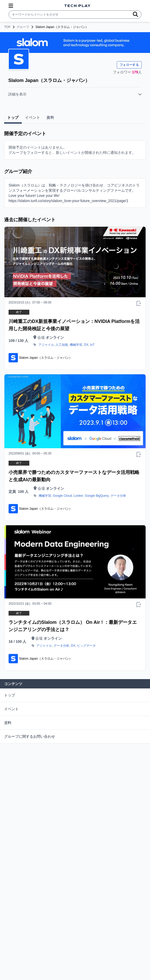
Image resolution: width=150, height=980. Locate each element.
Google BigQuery (97, 496)
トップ (10, 695)
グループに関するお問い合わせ (30, 736)
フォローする (129, 65)
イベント (11, 709)
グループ (23, 27)
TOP (7, 27)
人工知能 (62, 345)
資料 (8, 723)
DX (86, 345)
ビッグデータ (86, 646)
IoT (92, 345)
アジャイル (46, 345)
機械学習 (76, 345)
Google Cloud (62, 496)
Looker (78, 496)
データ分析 (118, 496)
